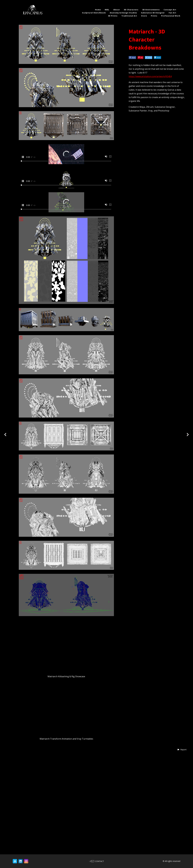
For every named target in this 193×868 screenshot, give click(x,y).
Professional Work (171, 16)
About (117, 10)
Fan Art (172, 13)
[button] (182, 849)
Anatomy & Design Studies (123, 13)
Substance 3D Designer (153, 13)
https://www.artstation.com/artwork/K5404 (150, 76)
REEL (107, 10)
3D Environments (151, 10)
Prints (154, 16)
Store (144, 16)
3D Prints (113, 16)
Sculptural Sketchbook (94, 13)
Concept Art (170, 10)
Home (98, 10)
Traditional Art (129, 16)
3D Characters (131, 10)
